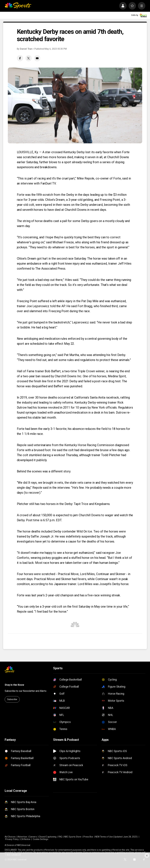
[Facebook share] (20, 58)
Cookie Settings (41, 839)
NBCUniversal (24, 845)
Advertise (22, 837)
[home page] (18, 6)
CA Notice (25, 839)
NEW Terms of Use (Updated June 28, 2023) (116, 837)
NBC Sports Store (73, 837)
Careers (33, 837)
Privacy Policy (12, 839)
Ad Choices (10, 837)
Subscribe (12, 699)
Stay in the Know (14, 685)
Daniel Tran (26, 49)
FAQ (60, 837)
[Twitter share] (29, 58)
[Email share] (37, 58)
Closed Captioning (48, 837)
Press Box (88, 837)
